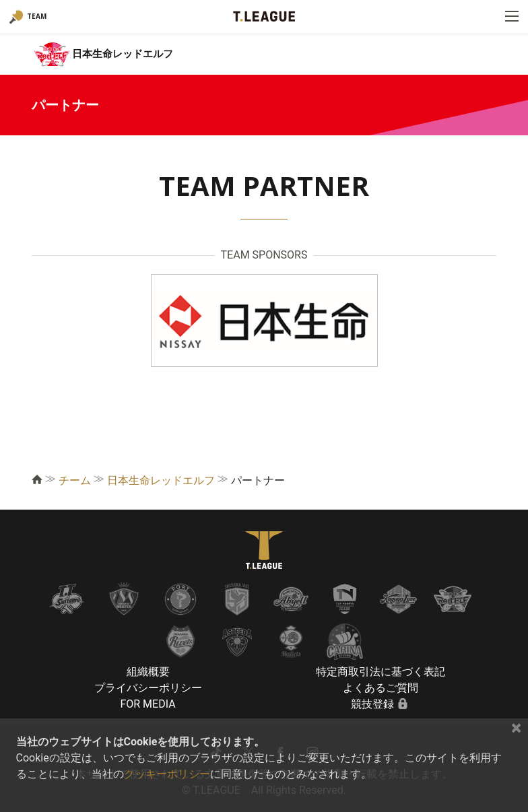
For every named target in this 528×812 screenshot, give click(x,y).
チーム (75, 480)
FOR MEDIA (147, 704)
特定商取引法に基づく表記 (381, 672)
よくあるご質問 (381, 688)
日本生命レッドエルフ (161, 480)
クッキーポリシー (167, 774)
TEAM (37, 16)
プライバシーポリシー (148, 688)
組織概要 (148, 672)
